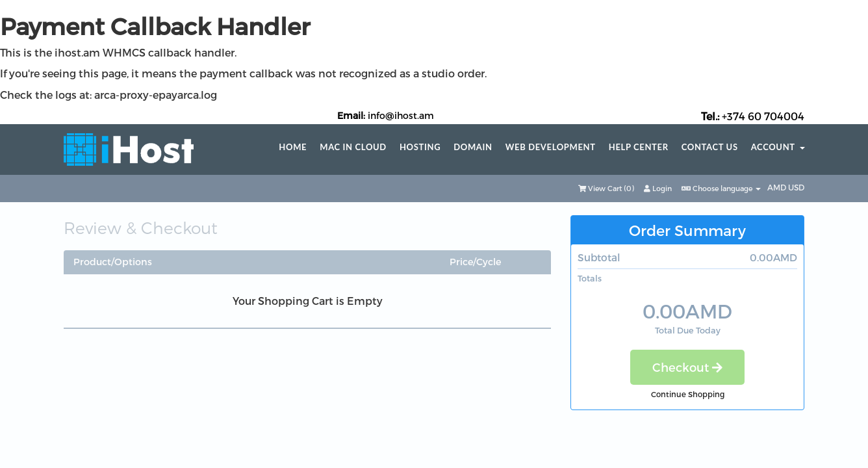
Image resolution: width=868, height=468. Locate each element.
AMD (778, 187)
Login (658, 188)
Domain (473, 147)
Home (293, 147)
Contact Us (710, 147)
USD (796, 187)
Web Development (551, 147)
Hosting (420, 147)
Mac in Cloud (353, 147)
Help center (639, 147)
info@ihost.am (401, 115)
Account (778, 147)
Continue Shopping (688, 394)
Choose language (721, 188)
